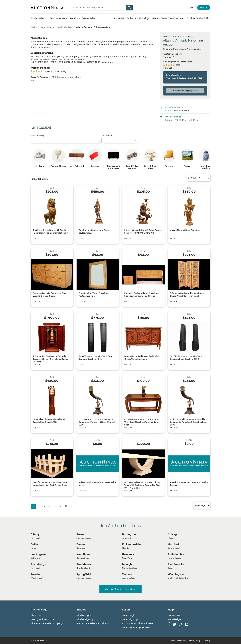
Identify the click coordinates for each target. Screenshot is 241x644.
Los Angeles (38, 554)
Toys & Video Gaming (132, 167)
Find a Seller (39, 18)
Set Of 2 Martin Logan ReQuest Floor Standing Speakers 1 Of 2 (96, 358)
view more (44, 47)
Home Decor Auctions (206, 167)
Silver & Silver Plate (151, 167)
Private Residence (174, 107)
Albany (35, 534)
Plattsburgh (38, 564)
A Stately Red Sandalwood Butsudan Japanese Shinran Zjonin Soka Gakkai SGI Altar (50, 359)
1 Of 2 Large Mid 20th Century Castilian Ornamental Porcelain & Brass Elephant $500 (97, 422)
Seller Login (129, 615)
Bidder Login (84, 615)
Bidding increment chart (66, 77)
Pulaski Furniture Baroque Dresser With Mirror (97, 484)
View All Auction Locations (120, 589)
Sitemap (207, 641)
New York (128, 554)
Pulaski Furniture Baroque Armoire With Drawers (189, 484)
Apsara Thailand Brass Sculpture (185, 230)
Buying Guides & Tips (199, 18)
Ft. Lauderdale (131, 544)
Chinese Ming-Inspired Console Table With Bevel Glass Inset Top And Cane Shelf (141, 422)
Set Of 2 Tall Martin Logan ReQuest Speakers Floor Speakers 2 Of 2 (186, 358)
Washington (176, 574)
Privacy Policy (195, 641)
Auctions (75, 18)
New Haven (84, 554)
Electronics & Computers (114, 167)
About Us (119, 18)
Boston (81, 534)
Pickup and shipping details (185, 91)
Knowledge (174, 619)
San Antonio (176, 564)
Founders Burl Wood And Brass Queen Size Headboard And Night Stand (142, 295)
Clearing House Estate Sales (59, 27)
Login (190, 8)
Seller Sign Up (130, 619)
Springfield (84, 574)
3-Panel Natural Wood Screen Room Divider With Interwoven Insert (187, 295)
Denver (81, 544)
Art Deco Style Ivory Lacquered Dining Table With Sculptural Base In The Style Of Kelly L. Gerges (142, 485)
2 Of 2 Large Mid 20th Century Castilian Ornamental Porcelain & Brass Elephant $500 (188, 422)
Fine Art (187, 166)
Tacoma (127, 574)
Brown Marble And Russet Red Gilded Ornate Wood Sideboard (142, 358)
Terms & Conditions (178, 641)
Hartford (173, 544)
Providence (84, 564)
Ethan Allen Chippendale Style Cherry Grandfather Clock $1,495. (50, 421)
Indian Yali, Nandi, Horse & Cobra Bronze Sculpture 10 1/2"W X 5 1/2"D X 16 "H (143, 232)
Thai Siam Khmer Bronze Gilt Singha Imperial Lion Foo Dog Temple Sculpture (52, 232)
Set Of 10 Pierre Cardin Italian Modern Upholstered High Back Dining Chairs (50, 484)
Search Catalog (37, 136)
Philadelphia (176, 554)
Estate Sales (88, 18)
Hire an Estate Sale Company (168, 18)
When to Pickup (173, 117)
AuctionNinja (37, 27)
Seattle (35, 574)
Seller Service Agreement (136, 627)
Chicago (173, 534)
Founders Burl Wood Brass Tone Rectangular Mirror (94, 295)
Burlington (129, 534)
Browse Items (59, 18)
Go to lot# (107, 136)
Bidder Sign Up (85, 619)
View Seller (169, 68)
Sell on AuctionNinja (138, 18)
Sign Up (204, 8)
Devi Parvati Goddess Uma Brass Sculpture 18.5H (94, 232)
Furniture (169, 166)
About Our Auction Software (138, 623)
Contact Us (174, 615)
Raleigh (127, 564)
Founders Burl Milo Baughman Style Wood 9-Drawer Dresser (50, 295)
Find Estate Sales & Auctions (92, 623)
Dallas (35, 544)
